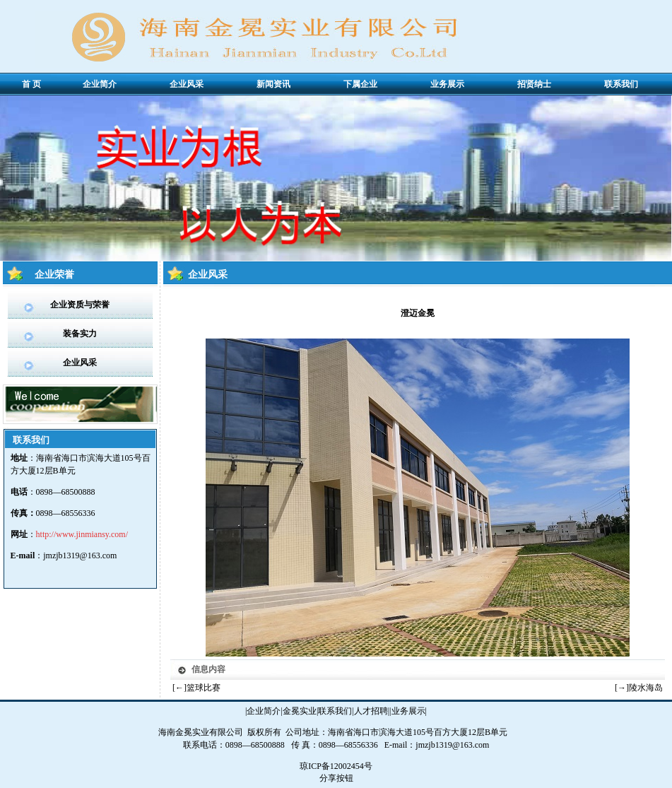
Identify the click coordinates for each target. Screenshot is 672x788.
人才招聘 (371, 711)
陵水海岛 (646, 688)
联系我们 (335, 711)
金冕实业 (300, 711)
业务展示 (408, 711)
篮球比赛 (204, 688)
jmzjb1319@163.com (80, 555)
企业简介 (264, 711)
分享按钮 (336, 778)
